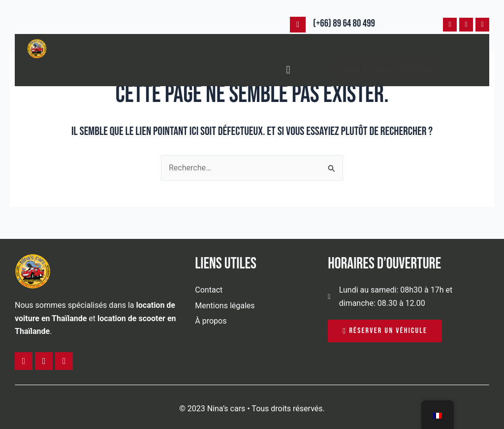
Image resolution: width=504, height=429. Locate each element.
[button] (288, 70)
